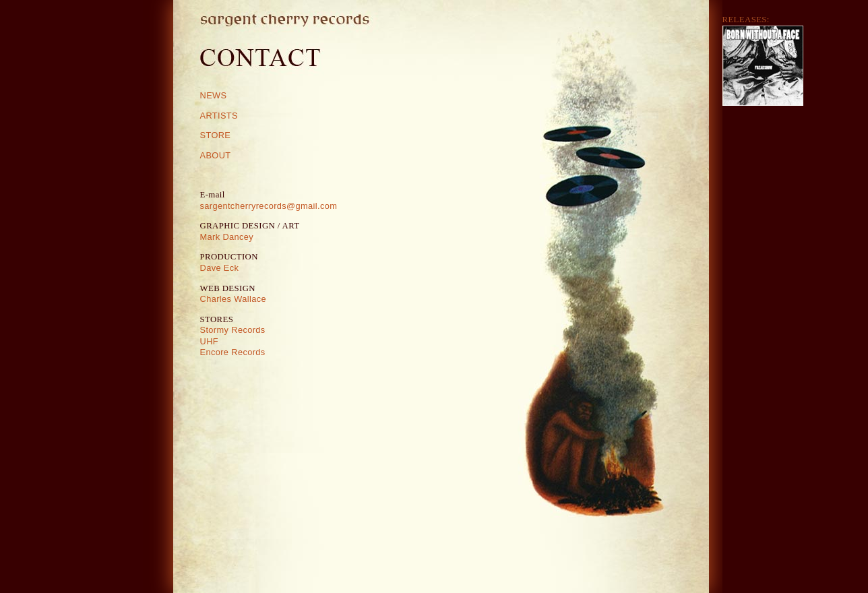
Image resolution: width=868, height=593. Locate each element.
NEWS (214, 95)
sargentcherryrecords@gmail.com (269, 206)
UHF (209, 341)
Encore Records (233, 352)
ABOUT (216, 155)
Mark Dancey (227, 237)
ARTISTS (219, 116)
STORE (216, 135)
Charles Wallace (233, 299)
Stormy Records (233, 330)
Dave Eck (220, 268)
